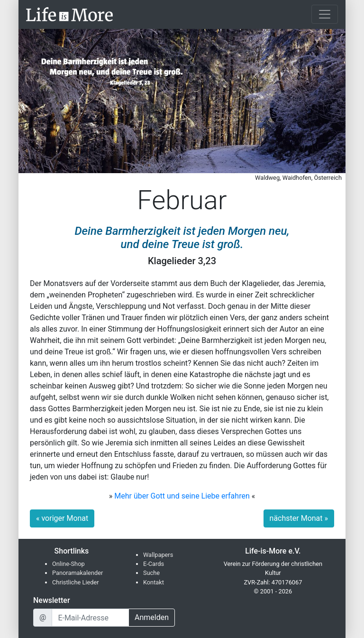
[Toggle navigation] (325, 14)
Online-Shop (68, 564)
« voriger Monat (62, 518)
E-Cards (154, 564)
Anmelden (152, 617)
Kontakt (154, 582)
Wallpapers (158, 555)
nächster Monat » (299, 518)
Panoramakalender (77, 573)
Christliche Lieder (76, 582)
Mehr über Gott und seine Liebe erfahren (182, 496)
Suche (151, 573)
